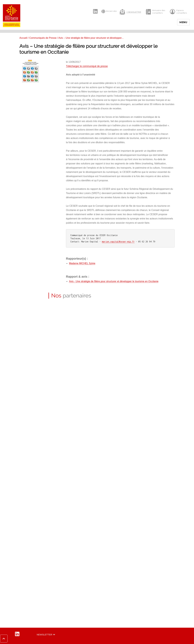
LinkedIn (94, 9)
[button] (11, 639)
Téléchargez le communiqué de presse (87, 66)
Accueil (23, 38)
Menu (183, 22)
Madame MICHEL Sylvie (82, 263)
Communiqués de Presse (43, 38)
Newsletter (44, 635)
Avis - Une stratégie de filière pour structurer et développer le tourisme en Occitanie (114, 281)
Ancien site (109, 11)
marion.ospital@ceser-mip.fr (118, 242)
